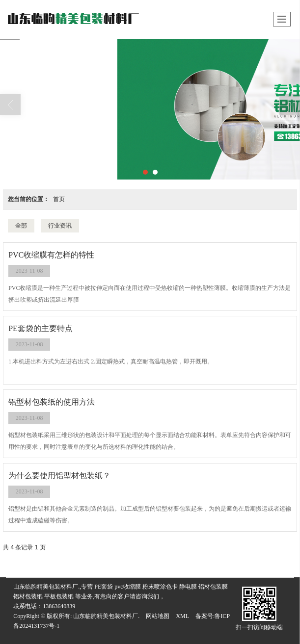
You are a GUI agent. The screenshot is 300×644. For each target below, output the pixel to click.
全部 (21, 226)
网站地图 (158, 616)
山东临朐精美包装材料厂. (106, 616)
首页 (59, 199)
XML (182, 616)
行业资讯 (60, 226)
